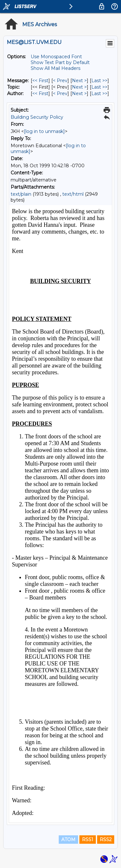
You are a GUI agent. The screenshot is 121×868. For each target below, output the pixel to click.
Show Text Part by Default (60, 62)
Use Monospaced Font (56, 57)
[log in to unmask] (44, 131)
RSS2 (106, 840)
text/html (73, 194)
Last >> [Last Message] (99, 81)
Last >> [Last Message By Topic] (99, 87)
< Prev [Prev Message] (60, 81)
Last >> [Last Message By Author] (99, 93)
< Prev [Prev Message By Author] (60, 93)
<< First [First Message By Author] (40, 93)
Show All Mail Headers (55, 68)
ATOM (68, 840)
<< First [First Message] (40, 81)
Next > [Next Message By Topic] (79, 87)
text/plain (21, 194)
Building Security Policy (37, 117)
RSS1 (88, 840)
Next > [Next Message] (79, 81)
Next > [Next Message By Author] (79, 93)
